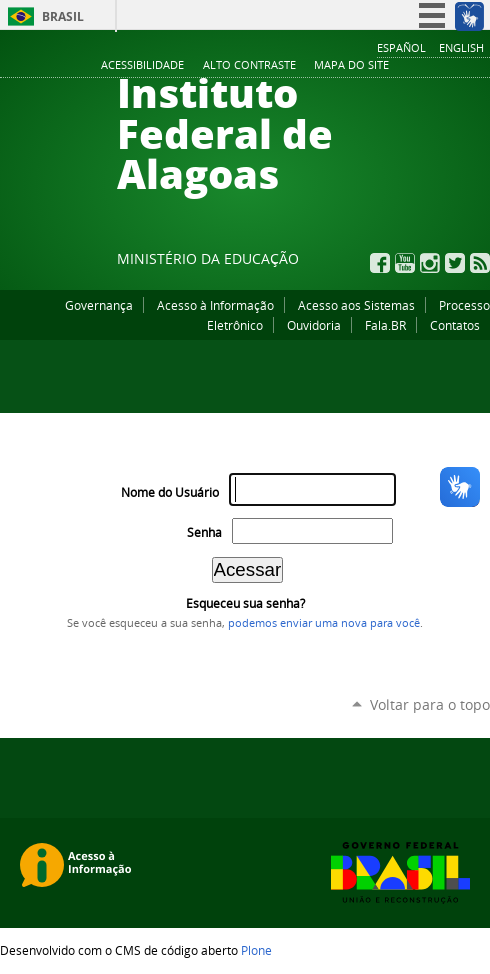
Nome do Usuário (170, 492)
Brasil (63, 16)
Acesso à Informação (215, 305)
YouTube (405, 263)
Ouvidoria (314, 325)
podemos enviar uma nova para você (324, 623)
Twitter (455, 263)
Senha (204, 532)
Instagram (430, 263)
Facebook (380, 263)
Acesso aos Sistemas (356, 305)
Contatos (455, 325)
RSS (480, 263)
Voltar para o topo (430, 704)
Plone (256, 950)
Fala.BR (385, 325)
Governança (99, 305)
